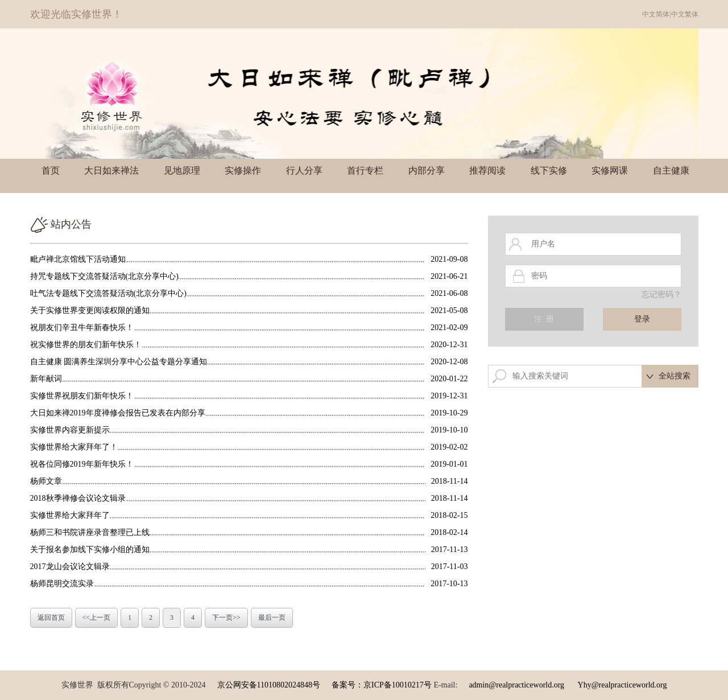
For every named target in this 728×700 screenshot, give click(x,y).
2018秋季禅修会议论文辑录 (78, 498)
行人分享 (304, 170)
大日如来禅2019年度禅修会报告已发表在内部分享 (118, 413)
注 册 (544, 319)
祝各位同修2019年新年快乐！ (82, 464)
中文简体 (656, 14)
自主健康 (671, 170)
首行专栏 (365, 170)
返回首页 (51, 617)
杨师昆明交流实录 (62, 584)
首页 (51, 170)
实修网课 (610, 170)
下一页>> (226, 617)
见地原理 (182, 170)
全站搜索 (675, 376)
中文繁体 (685, 14)
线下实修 (549, 170)
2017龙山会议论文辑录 (70, 567)
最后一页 (272, 617)
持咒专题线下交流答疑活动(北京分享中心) (104, 276)
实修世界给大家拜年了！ (74, 447)
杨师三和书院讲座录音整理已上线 (90, 532)
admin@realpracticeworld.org (516, 685)
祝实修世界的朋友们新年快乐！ (86, 345)
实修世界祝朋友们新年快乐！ (82, 396)
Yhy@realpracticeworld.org (622, 685)
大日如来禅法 (111, 170)
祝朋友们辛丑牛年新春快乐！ (82, 328)
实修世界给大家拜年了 (70, 515)
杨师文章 (46, 481)
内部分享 (427, 170)
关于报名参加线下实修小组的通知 (90, 549)
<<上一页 (97, 617)
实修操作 (243, 170)
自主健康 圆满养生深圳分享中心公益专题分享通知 (119, 362)
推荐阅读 (487, 170)
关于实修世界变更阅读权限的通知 (90, 310)
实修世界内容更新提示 (70, 430)
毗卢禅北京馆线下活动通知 (78, 259)
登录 (642, 319)
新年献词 (46, 379)
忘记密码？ (661, 295)
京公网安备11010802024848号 (269, 685)
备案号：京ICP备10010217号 (382, 685)
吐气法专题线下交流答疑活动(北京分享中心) (108, 293)
